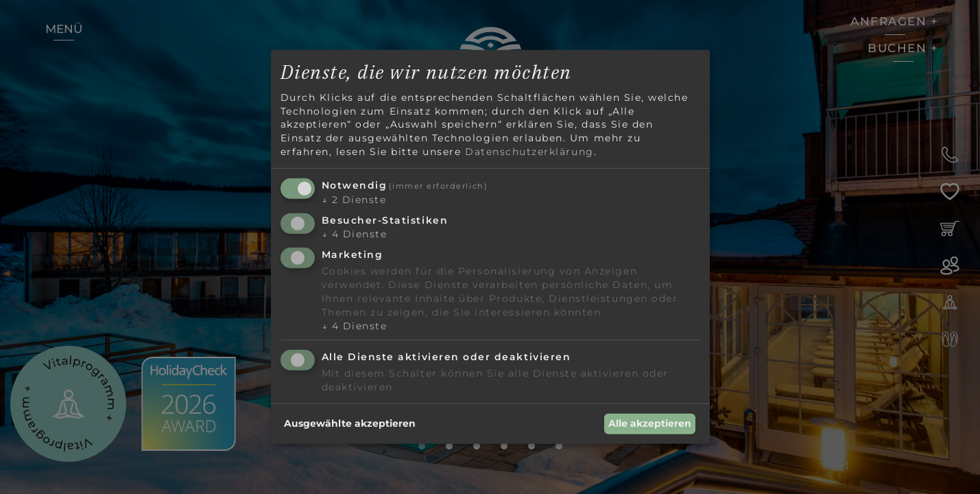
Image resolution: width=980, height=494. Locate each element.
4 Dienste (355, 234)
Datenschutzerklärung (529, 151)
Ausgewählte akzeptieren (350, 423)
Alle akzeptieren (650, 423)
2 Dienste (354, 200)
